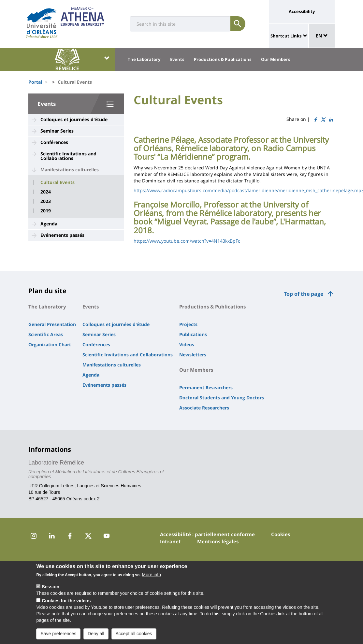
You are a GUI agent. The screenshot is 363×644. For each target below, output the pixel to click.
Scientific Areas (46, 334)
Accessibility (302, 11)
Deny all (96, 635)
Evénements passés (62, 235)
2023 (46, 201)
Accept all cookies (134, 635)
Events (177, 59)
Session (51, 588)
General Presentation (52, 324)
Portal (35, 82)
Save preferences (58, 635)
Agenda (49, 224)
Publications (193, 334)
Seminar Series (57, 131)
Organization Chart (50, 344)
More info (152, 576)
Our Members (276, 59)
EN (322, 36)
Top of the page (304, 294)
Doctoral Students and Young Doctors (222, 398)
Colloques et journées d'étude (74, 119)
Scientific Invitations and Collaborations (68, 156)
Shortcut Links (286, 36)
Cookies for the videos (66, 602)
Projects (188, 324)
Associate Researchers (204, 408)
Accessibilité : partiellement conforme (207, 534)
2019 (46, 211)
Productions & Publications (223, 59)
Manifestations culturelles (70, 170)
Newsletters (193, 355)
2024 (46, 192)
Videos (187, 344)
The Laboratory (144, 59)
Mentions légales (218, 541)
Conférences (54, 142)
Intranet (170, 541)
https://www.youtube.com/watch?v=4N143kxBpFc (187, 241)
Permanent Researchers (206, 387)
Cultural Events (58, 182)
